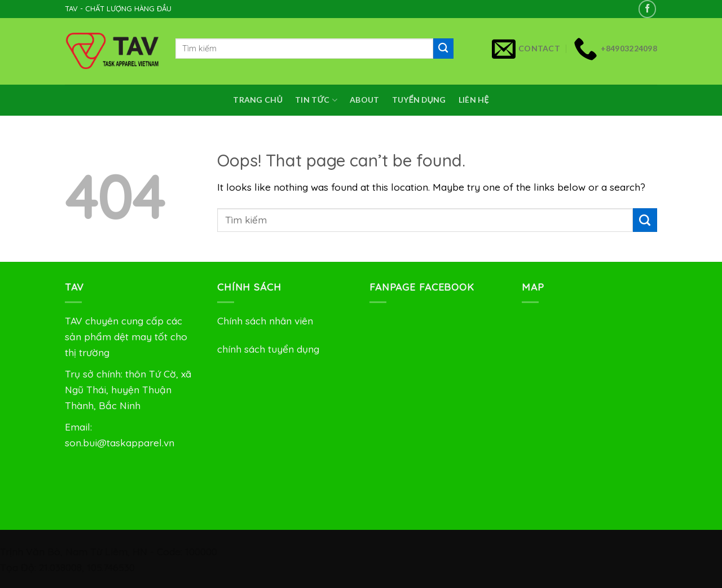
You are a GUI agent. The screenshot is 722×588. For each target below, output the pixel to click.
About (364, 100)
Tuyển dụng (419, 100)
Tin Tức (316, 100)
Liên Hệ (474, 100)
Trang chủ (258, 100)
